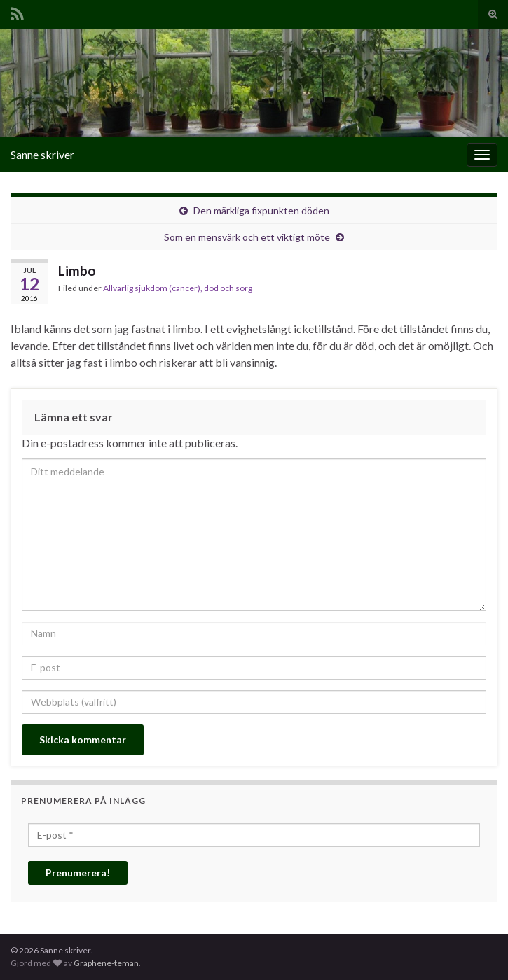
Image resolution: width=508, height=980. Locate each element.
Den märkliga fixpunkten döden (261, 210)
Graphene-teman (106, 963)
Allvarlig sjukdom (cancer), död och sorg (178, 288)
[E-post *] (254, 835)
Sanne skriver (42, 154)
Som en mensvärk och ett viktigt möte (247, 237)
